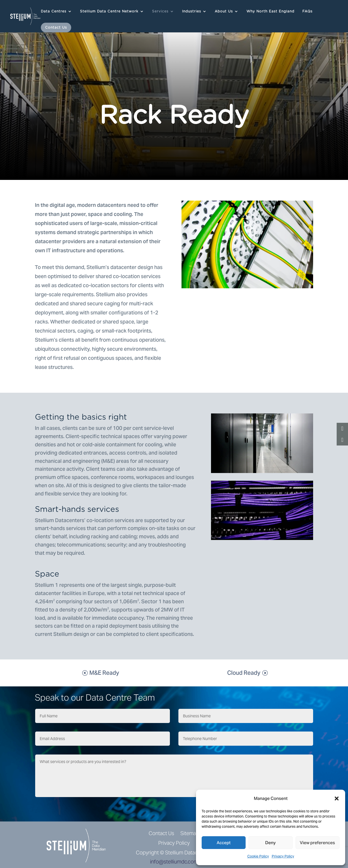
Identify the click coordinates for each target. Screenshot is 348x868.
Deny (270, 843)
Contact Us (56, 28)
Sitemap (190, 834)
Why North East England (270, 11)
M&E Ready (104, 673)
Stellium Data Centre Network (109, 11)
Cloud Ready (244, 673)
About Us (224, 11)
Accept (224, 843)
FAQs (307, 11)
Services (160, 11)
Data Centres (54, 11)
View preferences (317, 843)
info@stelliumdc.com (174, 862)
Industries (192, 11)
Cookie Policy (258, 856)
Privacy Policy (283, 856)
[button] (337, 798)
